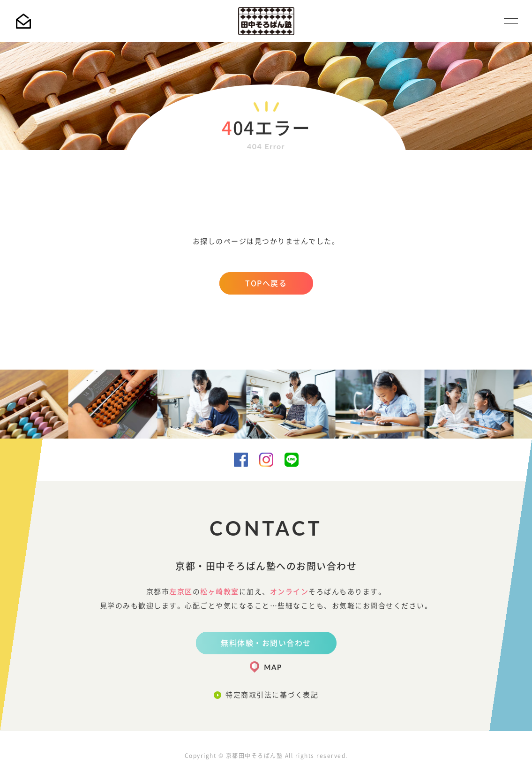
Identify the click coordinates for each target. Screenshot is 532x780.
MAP (273, 667)
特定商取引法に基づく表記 (272, 695)
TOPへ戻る (266, 283)
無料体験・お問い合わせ (266, 643)
